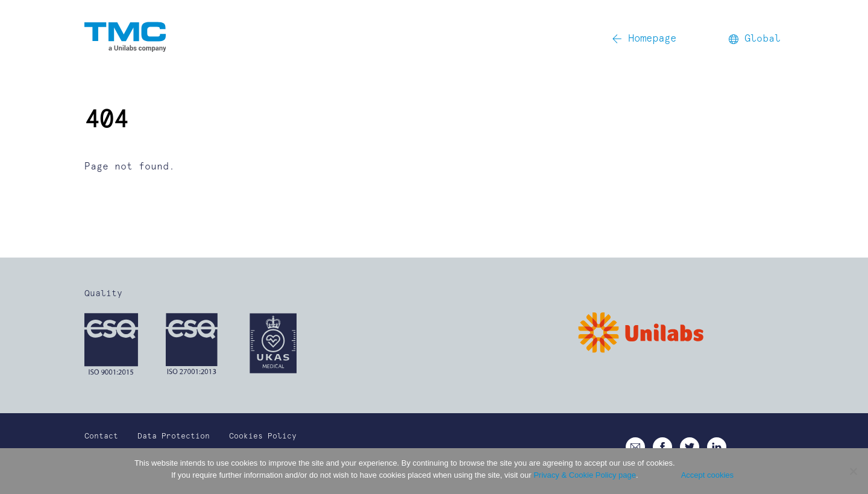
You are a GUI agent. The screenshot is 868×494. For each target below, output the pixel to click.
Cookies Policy (263, 436)
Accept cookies (707, 475)
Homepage (644, 39)
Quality (103, 294)
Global (755, 39)
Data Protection (174, 436)
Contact (101, 436)
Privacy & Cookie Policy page (585, 475)
